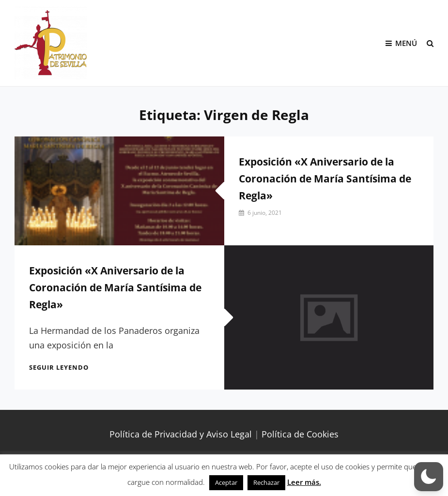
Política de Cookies (300, 434)
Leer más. (304, 482)
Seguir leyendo (59, 367)
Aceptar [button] (226, 482)
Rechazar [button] (266, 482)
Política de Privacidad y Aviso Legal (181, 434)
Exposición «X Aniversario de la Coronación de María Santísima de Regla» (325, 179)
